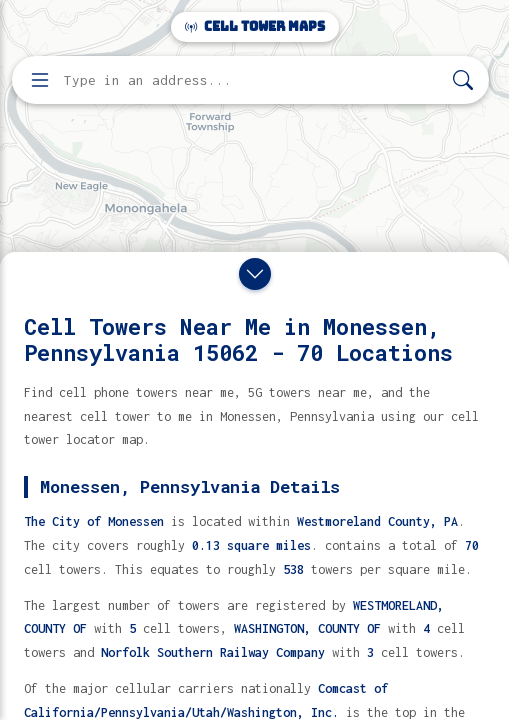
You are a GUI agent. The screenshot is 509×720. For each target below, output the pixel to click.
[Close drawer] (255, 274)
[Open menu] (40, 80)
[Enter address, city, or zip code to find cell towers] (252, 80)
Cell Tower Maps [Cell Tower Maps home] (255, 26)
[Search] (463, 80)
